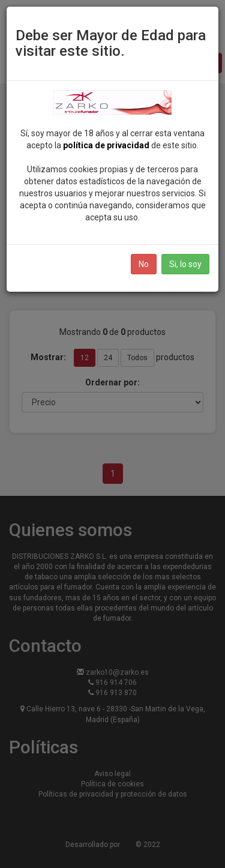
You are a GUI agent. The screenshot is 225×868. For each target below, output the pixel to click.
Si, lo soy (185, 264)
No (144, 264)
